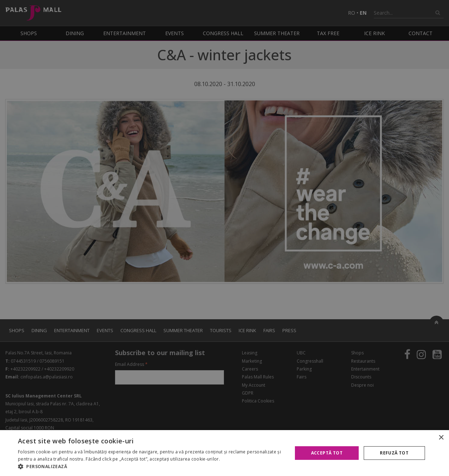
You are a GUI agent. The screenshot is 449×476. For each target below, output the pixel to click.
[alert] (224, 238)
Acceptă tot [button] (327, 453)
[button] (151, 467)
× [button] (441, 438)
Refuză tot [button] (394, 453)
